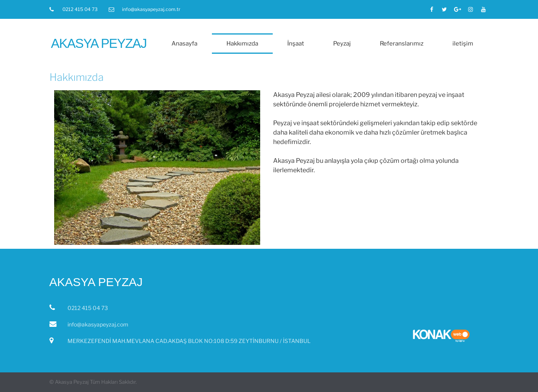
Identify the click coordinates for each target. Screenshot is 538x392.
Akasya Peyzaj (99, 43)
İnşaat (296, 44)
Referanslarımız (402, 44)
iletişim (463, 44)
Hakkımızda (242, 44)
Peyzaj (342, 44)
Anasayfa (184, 44)
